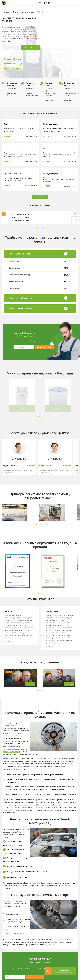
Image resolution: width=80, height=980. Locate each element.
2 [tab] (39, 228)
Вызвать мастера (31, 48)
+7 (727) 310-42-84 (43, 2)
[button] (39, 416)
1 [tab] (36, 228)
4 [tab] (44, 228)
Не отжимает (49, 149)
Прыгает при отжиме (13, 174)
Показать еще (40, 197)
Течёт (6, 124)
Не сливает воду (50, 124)
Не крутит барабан (51, 174)
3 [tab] (41, 228)
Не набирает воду (11, 149)
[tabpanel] (40, 217)
